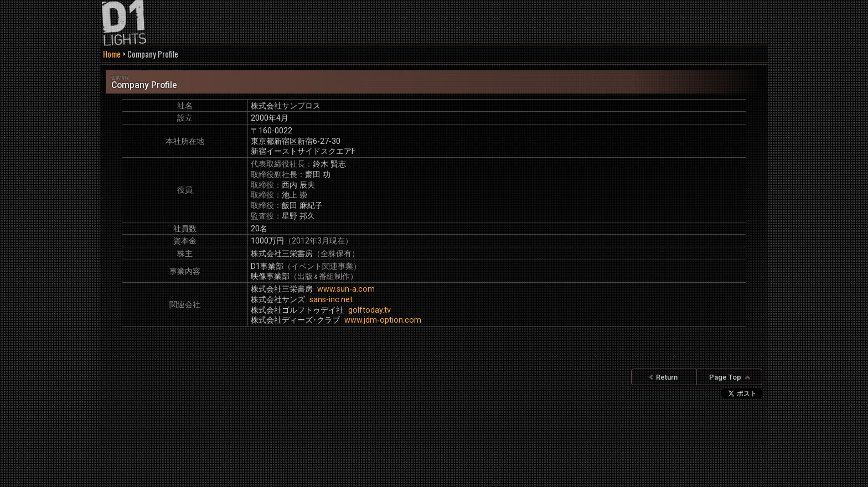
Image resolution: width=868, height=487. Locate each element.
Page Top (730, 377)
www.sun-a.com (346, 289)
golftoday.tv (370, 310)
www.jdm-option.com (383, 320)
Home (112, 54)
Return (663, 377)
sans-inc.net (331, 300)
